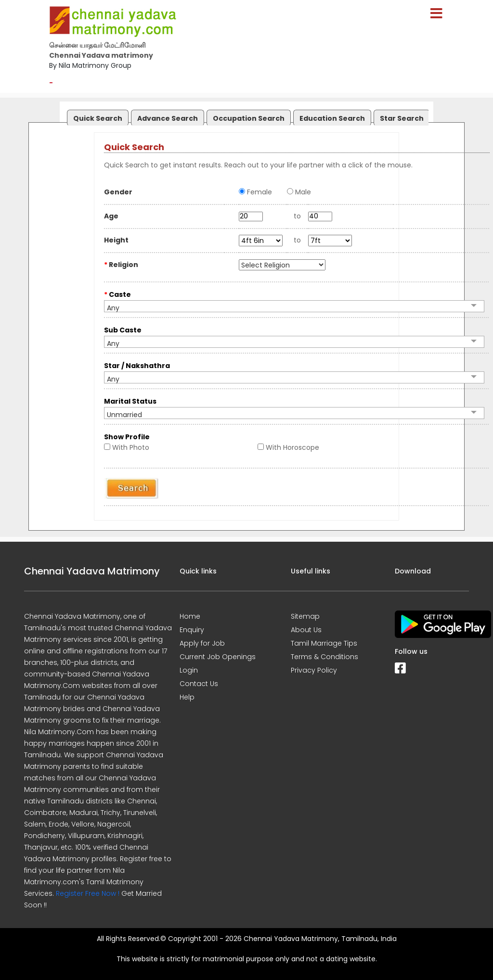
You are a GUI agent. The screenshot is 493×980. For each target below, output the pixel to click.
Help (187, 697)
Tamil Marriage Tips (324, 643)
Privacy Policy (314, 670)
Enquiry (192, 630)
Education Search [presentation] (332, 118)
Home (190, 616)
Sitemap (305, 616)
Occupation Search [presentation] (249, 118)
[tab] (97, 116)
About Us (306, 630)
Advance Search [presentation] (168, 118)
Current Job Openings (218, 657)
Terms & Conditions (324, 657)
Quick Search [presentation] (98, 118)
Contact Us (199, 684)
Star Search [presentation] (402, 118)
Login (189, 670)
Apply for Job (202, 643)
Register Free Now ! (88, 893)
